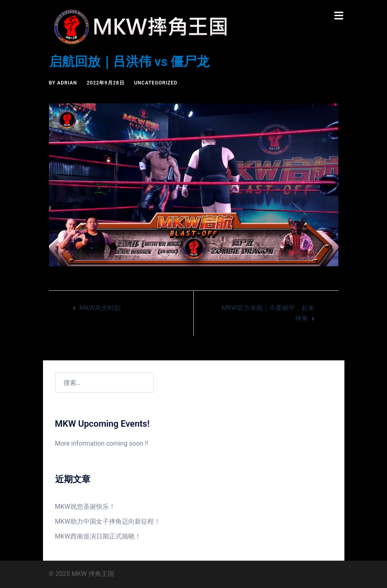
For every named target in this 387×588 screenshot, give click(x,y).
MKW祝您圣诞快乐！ (85, 507)
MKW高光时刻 (100, 308)
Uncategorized (156, 83)
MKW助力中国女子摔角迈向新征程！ (108, 521)
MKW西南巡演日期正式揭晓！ (98, 536)
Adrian (67, 83)
